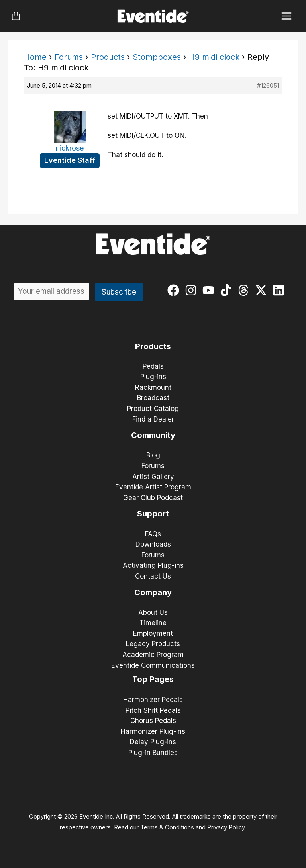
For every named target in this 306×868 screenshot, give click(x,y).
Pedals (153, 366)
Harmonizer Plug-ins (153, 731)
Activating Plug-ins (153, 565)
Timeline (153, 623)
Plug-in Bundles (153, 753)
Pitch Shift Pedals (153, 710)
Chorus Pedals (153, 721)
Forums (69, 57)
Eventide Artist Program (153, 487)
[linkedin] (280, 290)
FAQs (153, 534)
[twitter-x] (263, 290)
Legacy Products (153, 644)
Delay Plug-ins (153, 742)
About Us (153, 612)
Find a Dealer (153, 419)
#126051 (268, 85)
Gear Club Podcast (153, 498)
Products (108, 57)
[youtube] (210, 290)
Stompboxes (157, 57)
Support (153, 514)
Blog (153, 455)
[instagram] (193, 290)
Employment (153, 633)
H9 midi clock (214, 57)
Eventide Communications (153, 665)
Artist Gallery (153, 477)
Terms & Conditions (167, 827)
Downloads (153, 544)
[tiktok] (228, 290)
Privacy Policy (226, 827)
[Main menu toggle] (287, 16)
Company (153, 592)
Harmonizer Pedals (153, 700)
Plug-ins (153, 377)
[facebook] (175, 290)
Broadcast (153, 398)
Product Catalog (153, 409)
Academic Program (153, 655)
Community (153, 435)
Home (35, 57)
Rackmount (153, 387)
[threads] (245, 290)
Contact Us (153, 576)
